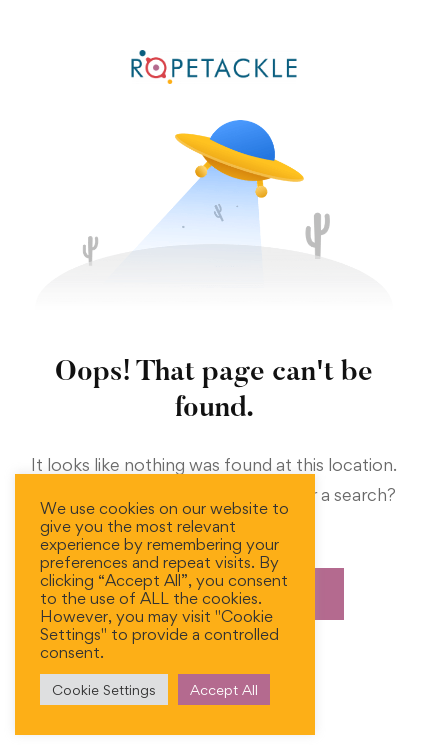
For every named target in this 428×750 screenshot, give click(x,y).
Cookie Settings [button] (104, 689)
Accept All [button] (224, 689)
